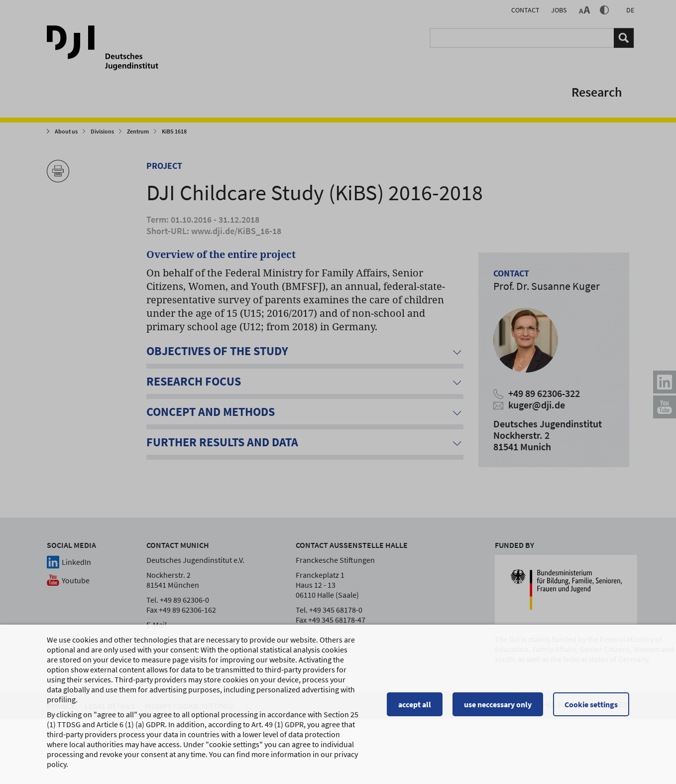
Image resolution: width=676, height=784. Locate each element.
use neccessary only (498, 704)
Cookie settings (591, 704)
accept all (415, 704)
